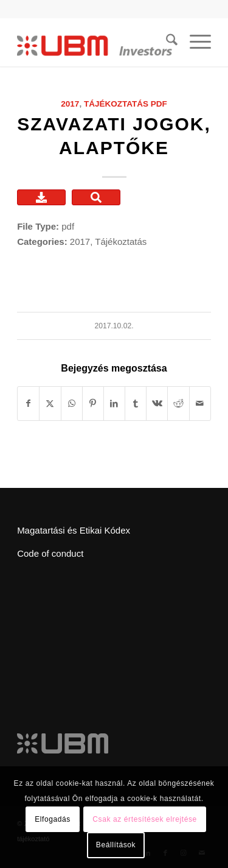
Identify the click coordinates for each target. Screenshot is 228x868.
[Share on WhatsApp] (72, 404)
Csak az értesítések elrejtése (144, 819)
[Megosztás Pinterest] (93, 404)
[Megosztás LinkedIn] (114, 404)
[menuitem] (166, 42)
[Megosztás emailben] (200, 404)
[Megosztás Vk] (157, 404)
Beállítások (116, 845)
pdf (159, 104)
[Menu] (194, 42)
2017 (70, 104)
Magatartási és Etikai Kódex (74, 530)
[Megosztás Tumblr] (136, 404)
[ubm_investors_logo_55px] (95, 42)
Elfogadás (53, 819)
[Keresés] (166, 42)
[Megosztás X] (50, 404)
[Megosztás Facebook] (28, 404)
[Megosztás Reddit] (178, 404)
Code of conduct (50, 553)
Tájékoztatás (116, 104)
